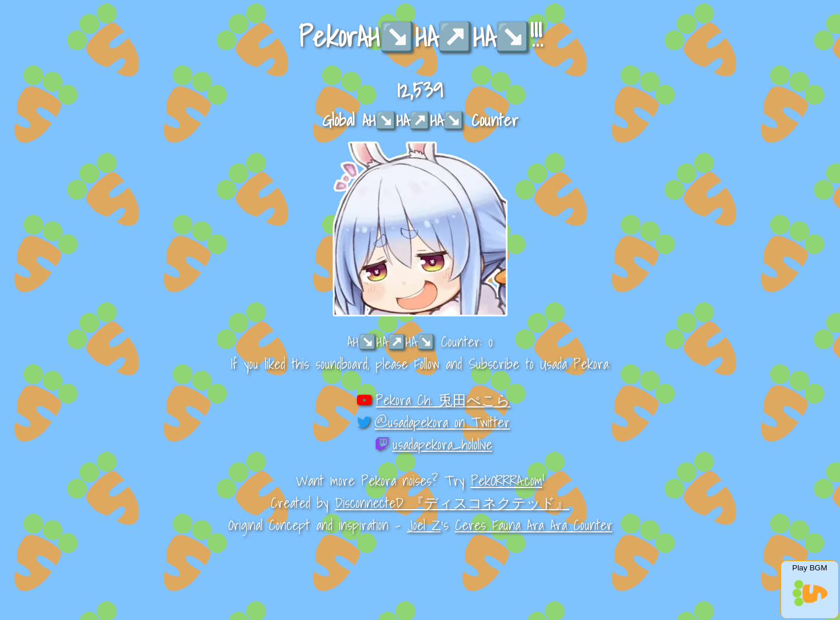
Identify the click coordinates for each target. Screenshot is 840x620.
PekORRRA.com (507, 480)
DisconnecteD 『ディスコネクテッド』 (452, 503)
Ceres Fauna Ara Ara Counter (534, 525)
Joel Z (424, 525)
